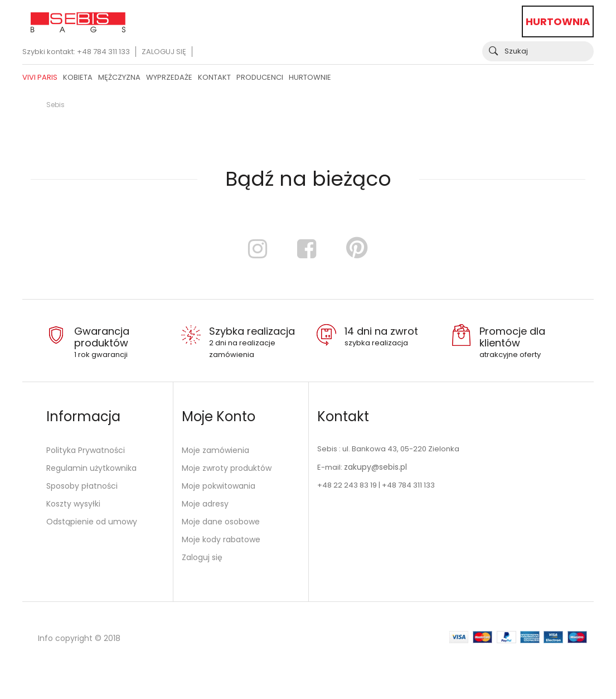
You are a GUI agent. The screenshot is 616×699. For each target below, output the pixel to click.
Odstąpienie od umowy (92, 522)
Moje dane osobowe (221, 522)
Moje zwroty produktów (227, 468)
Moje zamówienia (215, 450)
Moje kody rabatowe (221, 539)
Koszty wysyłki (73, 504)
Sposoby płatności (82, 486)
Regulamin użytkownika (91, 468)
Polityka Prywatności (86, 450)
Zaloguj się (164, 52)
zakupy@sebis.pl (375, 467)
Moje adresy (205, 504)
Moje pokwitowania (219, 486)
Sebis (55, 105)
